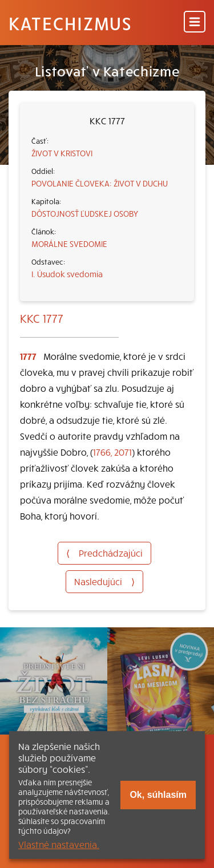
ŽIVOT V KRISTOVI (62, 153)
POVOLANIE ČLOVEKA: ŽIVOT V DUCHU (100, 183)
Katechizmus (70, 23)
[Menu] (195, 23)
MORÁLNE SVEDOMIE (69, 244)
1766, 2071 (112, 452)
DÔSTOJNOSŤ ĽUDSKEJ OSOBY (85, 213)
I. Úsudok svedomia (67, 274)
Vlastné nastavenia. (59, 844)
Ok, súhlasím (158, 795)
